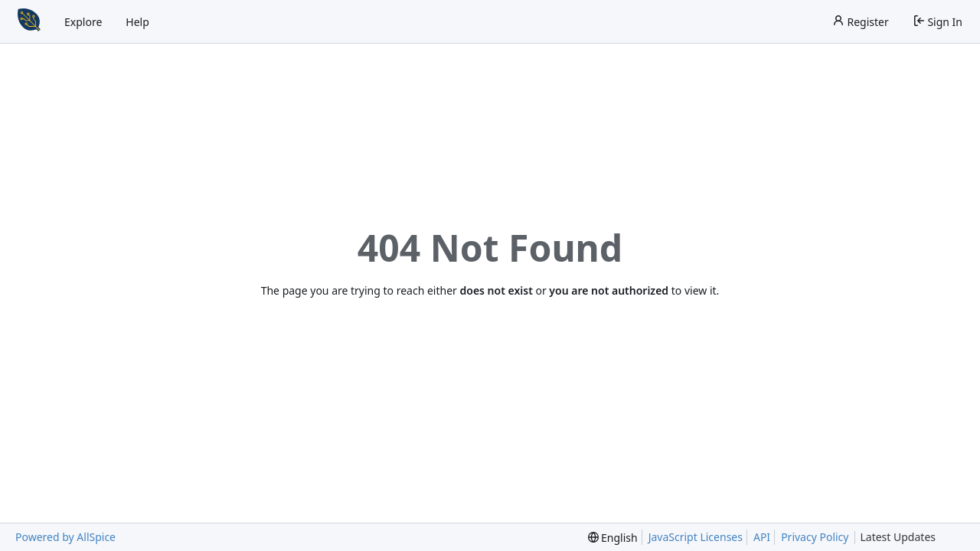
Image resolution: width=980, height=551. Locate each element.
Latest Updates (910, 538)
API (762, 537)
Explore (83, 22)
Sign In (938, 22)
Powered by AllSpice (65, 537)
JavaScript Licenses (696, 537)
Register (861, 22)
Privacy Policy (815, 537)
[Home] (29, 21)
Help (137, 22)
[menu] (613, 538)
